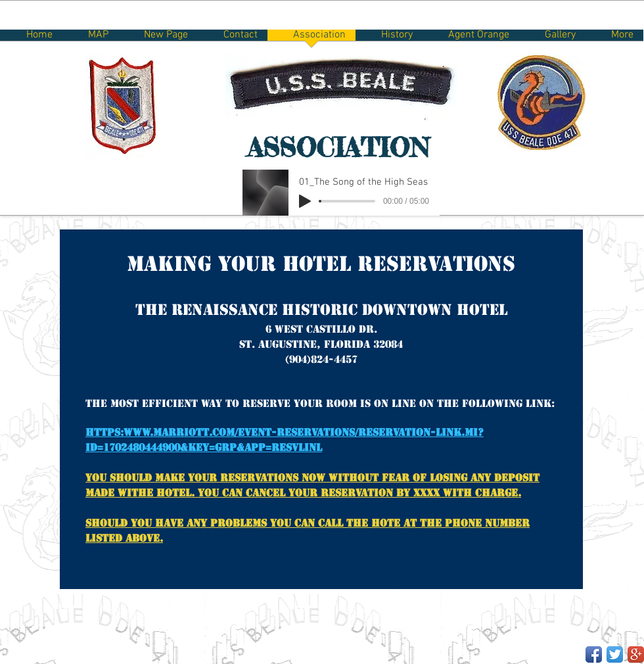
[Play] (305, 201)
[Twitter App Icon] (615, 654)
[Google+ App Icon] (636, 654)
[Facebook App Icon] (594, 654)
